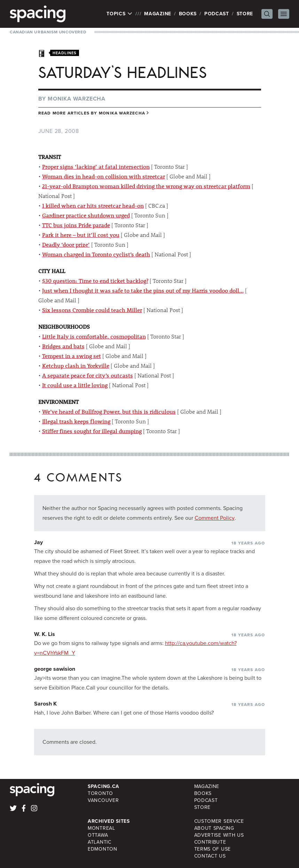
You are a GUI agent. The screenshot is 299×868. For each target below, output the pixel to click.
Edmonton (103, 849)
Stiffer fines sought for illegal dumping (92, 431)
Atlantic (100, 842)
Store (245, 14)
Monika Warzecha (77, 99)
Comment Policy (215, 518)
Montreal (101, 828)
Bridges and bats (63, 346)
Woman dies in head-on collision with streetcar (104, 176)
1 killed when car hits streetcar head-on (93, 205)
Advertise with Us (219, 835)
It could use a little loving (75, 385)
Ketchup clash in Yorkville (76, 365)
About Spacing (214, 828)
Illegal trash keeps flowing (76, 421)
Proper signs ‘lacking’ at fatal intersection (96, 166)
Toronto (100, 793)
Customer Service (219, 821)
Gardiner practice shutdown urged (86, 215)
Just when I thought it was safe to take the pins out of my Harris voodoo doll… (143, 290)
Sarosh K (45, 704)
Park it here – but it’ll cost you (81, 235)
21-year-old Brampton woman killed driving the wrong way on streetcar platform (146, 186)
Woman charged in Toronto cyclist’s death (96, 254)
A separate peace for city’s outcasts (88, 375)
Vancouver (103, 800)
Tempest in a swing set (72, 356)
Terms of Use (213, 849)
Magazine (158, 14)
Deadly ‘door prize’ (66, 244)
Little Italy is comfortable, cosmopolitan (94, 336)
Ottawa (98, 835)
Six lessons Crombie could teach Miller (92, 310)
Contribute (210, 842)
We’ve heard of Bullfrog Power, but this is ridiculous (109, 411)
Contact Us (210, 856)
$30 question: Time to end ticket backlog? (95, 281)
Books (188, 14)
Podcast (217, 14)
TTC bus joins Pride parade (76, 225)
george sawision (55, 669)
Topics (120, 14)
